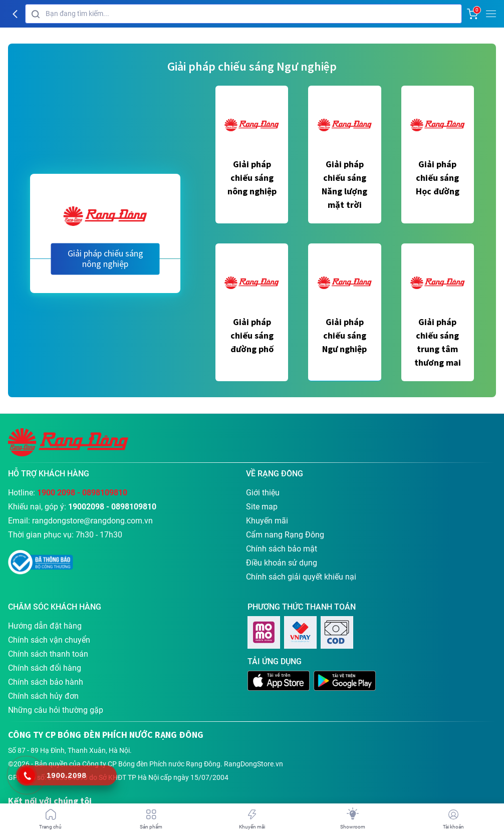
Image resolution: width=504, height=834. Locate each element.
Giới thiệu (263, 493)
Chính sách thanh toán (48, 654)
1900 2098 (56, 493)
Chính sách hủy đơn (43, 696)
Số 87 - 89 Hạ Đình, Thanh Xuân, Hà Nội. (70, 750)
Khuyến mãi (267, 521)
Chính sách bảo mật (282, 549)
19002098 (86, 507)
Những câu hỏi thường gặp (56, 710)
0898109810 (105, 493)
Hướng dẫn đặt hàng (45, 626)
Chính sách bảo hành (46, 682)
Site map (262, 507)
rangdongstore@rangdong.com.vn (92, 521)
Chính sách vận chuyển (49, 640)
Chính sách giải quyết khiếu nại (301, 577)
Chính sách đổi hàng (45, 668)
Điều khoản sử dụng (282, 563)
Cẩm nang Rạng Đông (285, 535)
